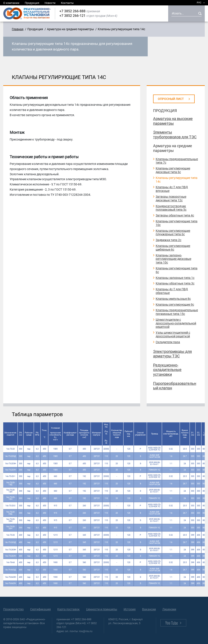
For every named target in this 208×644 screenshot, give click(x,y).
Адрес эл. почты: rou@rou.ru (74, 631)
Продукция (32, 3)
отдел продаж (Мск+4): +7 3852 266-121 (77, 625)
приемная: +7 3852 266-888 (74, 619)
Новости (50, 3)
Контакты (67, 3)
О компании (11, 3)
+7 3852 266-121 (72, 16)
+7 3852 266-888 (72, 11)
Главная (18, 29)
